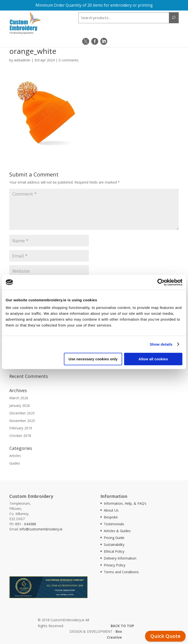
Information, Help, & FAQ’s (125, 503)
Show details (161, 344)
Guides (15, 463)
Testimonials (114, 524)
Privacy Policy (115, 565)
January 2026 (20, 405)
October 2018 (20, 436)
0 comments (69, 60)
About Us (111, 510)
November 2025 (22, 421)
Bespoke (111, 517)
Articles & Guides (117, 531)
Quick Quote (165, 636)
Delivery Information (120, 558)
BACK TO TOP (122, 626)
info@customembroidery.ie (41, 529)
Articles (15, 456)
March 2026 (19, 398)
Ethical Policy (114, 551)
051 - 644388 (26, 524)
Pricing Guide (114, 538)
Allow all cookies (153, 359)
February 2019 (21, 428)
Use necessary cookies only (93, 359)
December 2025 (22, 413)
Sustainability (114, 544)
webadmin (22, 60)
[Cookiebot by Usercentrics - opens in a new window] (161, 282)
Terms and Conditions (121, 572)
